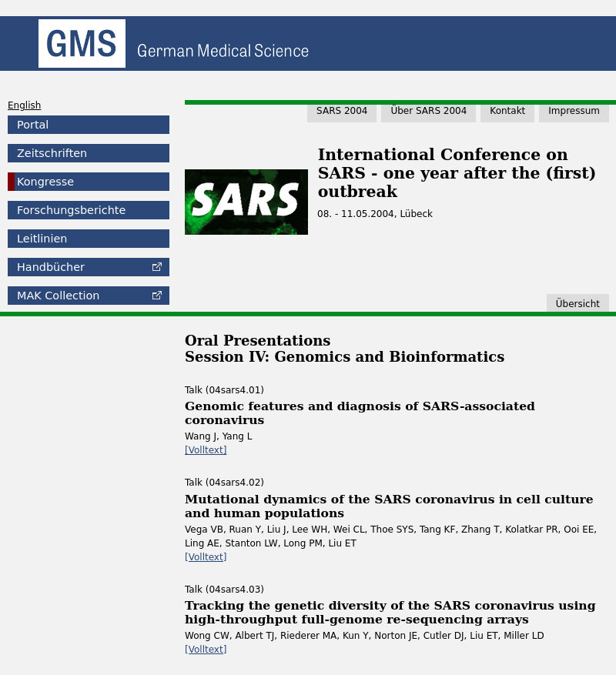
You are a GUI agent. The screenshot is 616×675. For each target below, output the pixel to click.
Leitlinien (42, 239)
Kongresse (45, 182)
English (24, 105)
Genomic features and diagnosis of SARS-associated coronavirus (360, 413)
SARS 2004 (342, 111)
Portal (33, 125)
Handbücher (51, 267)
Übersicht (578, 304)
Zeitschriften (52, 153)
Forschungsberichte (71, 210)
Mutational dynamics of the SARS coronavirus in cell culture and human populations (389, 506)
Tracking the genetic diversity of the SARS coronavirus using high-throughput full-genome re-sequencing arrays (390, 612)
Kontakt (507, 111)
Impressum (574, 111)
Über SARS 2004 (429, 111)
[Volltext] (206, 450)
